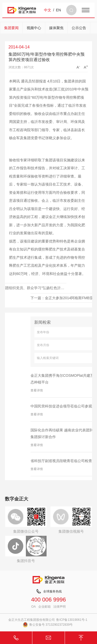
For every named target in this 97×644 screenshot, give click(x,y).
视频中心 (34, 28)
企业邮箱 (44, 607)
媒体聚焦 (56, 28)
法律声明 (59, 607)
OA (33, 607)
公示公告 (79, 28)
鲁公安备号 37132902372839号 (48, 625)
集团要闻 (11, 28)
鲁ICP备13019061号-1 (72, 620)
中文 (48, 10)
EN (58, 10)
